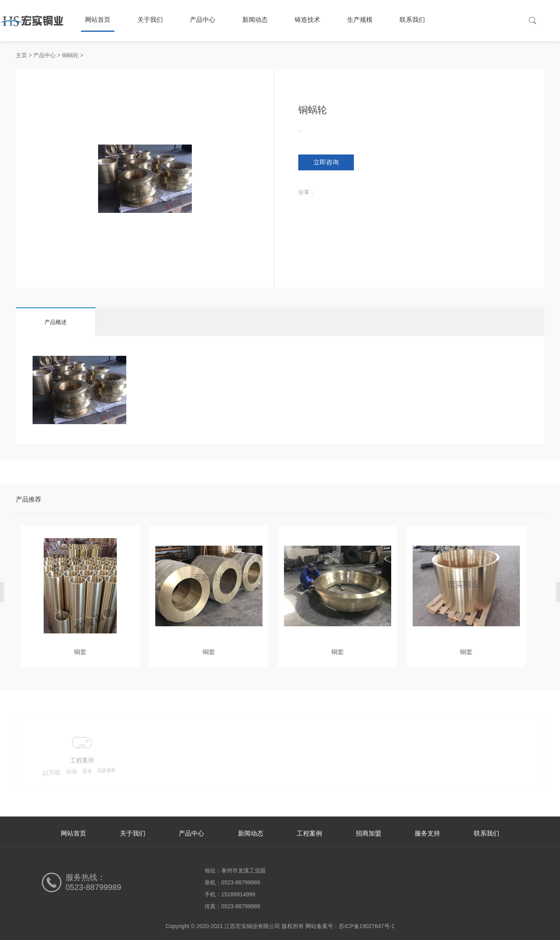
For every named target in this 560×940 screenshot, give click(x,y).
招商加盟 (369, 833)
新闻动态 (255, 20)
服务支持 (427, 833)
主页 (21, 55)
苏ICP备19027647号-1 (367, 926)
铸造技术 (307, 20)
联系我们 (412, 20)
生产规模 (360, 20)
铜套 (80, 652)
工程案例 (309, 833)
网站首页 (98, 20)
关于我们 (150, 20)
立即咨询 (326, 162)
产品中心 (203, 20)
